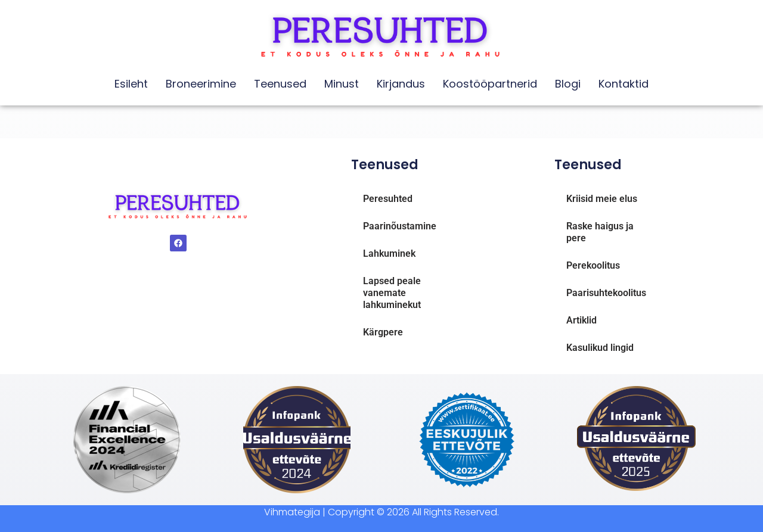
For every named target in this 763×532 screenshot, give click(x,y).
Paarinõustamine (400, 226)
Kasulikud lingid (600, 348)
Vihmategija (292, 512)
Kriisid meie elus (602, 199)
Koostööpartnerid (490, 84)
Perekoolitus (593, 265)
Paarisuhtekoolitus (606, 293)
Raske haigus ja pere (600, 232)
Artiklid (581, 320)
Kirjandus (401, 84)
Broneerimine (201, 84)
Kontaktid (624, 84)
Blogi (568, 84)
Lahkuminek (389, 253)
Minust (342, 84)
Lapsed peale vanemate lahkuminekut (392, 293)
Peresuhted (388, 199)
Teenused (280, 84)
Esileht (131, 84)
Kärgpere (383, 332)
